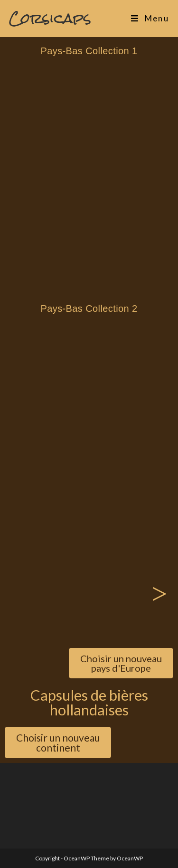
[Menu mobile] (150, 19)
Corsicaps (50, 18)
